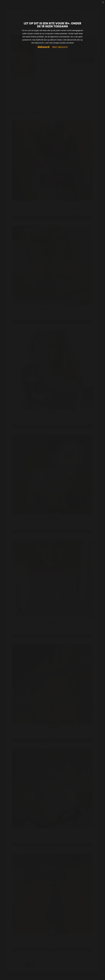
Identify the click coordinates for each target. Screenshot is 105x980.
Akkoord (43, 47)
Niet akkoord (60, 47)
